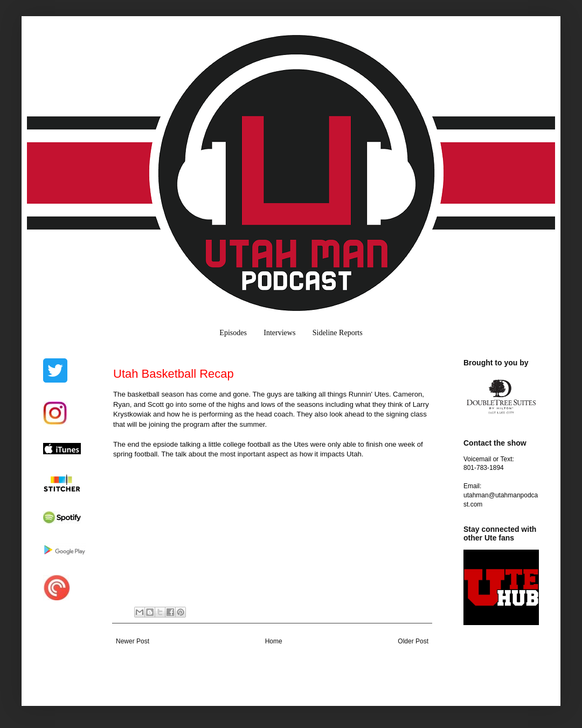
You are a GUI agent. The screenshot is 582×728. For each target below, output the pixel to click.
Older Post (413, 641)
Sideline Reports (338, 333)
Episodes (233, 333)
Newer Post (133, 641)
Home (274, 641)
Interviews (279, 333)
